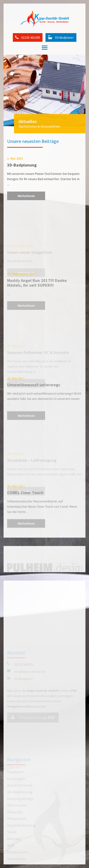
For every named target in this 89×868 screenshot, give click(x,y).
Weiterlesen (26, 197)
